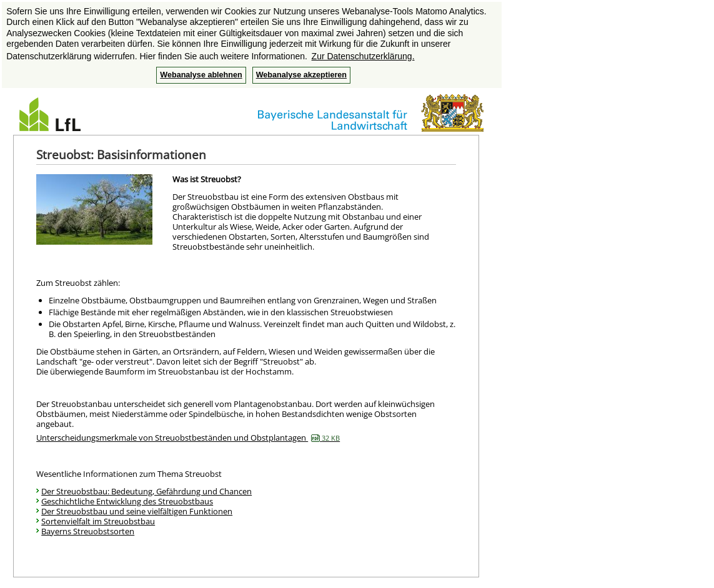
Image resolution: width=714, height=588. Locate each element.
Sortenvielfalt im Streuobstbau (98, 521)
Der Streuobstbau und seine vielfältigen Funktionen (137, 511)
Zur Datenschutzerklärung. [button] (363, 56)
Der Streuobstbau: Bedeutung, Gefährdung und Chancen (146, 491)
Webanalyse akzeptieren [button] (301, 75)
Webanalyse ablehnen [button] (201, 75)
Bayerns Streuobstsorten (88, 531)
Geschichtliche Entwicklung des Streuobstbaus (127, 501)
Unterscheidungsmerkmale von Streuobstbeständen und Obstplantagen (188, 438)
